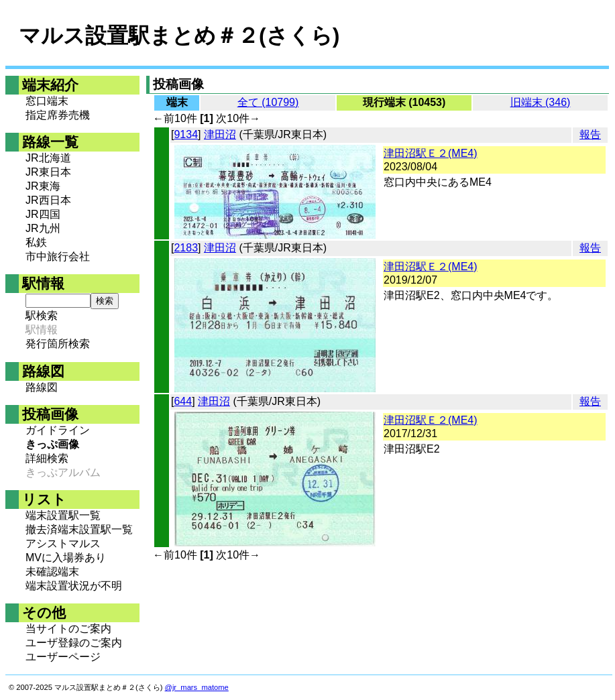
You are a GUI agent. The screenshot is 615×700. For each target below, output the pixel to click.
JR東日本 (48, 172)
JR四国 (43, 214)
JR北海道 (48, 158)
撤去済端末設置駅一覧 (79, 529)
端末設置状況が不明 (74, 586)
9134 (186, 134)
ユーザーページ (63, 657)
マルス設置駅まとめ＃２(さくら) (179, 36)
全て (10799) (268, 102)
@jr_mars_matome (197, 687)
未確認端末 (52, 572)
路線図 (42, 387)
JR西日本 (48, 200)
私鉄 (36, 242)
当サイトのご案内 (68, 629)
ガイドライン (58, 430)
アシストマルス (63, 543)
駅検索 (42, 315)
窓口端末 (47, 101)
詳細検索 (47, 458)
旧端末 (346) (541, 102)
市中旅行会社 (58, 256)
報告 (590, 134)
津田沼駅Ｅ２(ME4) (431, 153)
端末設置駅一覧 (63, 515)
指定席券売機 (58, 115)
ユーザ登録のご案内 (74, 643)
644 (183, 401)
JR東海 (43, 186)
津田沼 (220, 134)
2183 (186, 248)
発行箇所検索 (58, 344)
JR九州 (43, 228)
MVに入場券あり (66, 558)
